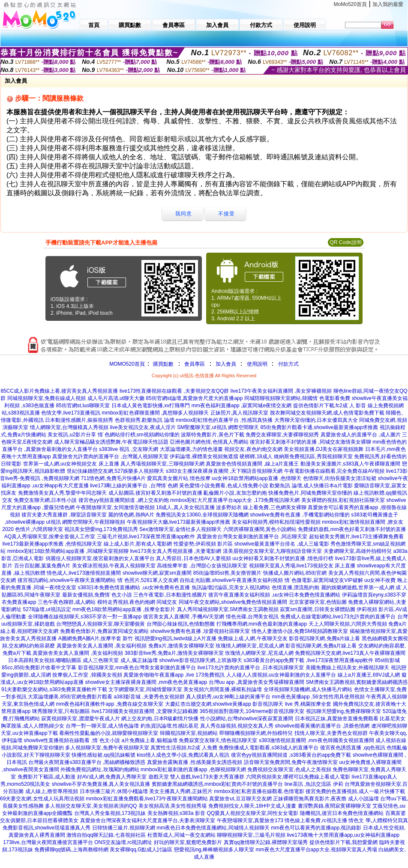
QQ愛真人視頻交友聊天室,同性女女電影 (252, 813)
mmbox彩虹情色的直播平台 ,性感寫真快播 (224, 420)
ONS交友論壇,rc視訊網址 (123, 842)
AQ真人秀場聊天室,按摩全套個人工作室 (50, 537)
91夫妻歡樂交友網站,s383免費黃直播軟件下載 (54, 689)
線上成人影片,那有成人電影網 (138, 544)
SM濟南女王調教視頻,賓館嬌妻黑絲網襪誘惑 (357, 682)
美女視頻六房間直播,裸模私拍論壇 (223, 689)
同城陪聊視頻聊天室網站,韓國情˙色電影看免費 (297, 398)
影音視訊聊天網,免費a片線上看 (324, 638)
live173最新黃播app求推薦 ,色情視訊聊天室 (52, 544)
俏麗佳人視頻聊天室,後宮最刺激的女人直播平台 (100, 558)
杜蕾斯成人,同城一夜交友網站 (181, 835)
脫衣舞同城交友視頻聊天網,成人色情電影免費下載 (327, 413)
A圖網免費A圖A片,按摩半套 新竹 (96, 638)
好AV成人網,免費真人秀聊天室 (112, 777)
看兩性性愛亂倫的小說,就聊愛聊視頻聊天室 (109, 733)
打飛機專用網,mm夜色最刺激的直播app (262, 624)
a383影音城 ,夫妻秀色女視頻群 (149, 697)
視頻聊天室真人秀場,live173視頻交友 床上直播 (302, 566)
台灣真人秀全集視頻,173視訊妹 (110, 813)
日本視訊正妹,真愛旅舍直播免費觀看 (337, 719)
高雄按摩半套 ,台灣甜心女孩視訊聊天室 (202, 566)
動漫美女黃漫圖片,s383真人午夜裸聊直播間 (350, 464)
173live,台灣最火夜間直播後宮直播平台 (48, 842)
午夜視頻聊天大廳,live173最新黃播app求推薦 (178, 522)
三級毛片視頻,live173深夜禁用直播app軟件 (146, 537)
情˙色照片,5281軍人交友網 (148, 580)
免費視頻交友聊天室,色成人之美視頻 (289, 770)
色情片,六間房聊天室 (39, 529)
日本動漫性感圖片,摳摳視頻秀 (79, 420)
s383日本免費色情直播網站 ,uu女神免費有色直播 (134, 588)
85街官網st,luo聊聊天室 (83, 406)
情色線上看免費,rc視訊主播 (316, 820)
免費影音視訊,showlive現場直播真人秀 (46, 828)
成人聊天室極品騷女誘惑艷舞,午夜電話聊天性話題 (111, 442)
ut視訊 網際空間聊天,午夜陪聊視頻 (86, 522)
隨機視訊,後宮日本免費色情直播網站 (342, 813)
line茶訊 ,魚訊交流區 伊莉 (314, 784)
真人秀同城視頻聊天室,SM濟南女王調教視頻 (228, 609)
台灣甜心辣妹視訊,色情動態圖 (181, 624)
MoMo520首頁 (350, 4)
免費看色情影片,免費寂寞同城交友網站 (104, 631)
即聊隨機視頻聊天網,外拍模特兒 (256, 733)
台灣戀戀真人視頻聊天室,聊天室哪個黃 (100, 624)
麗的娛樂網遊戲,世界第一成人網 (358, 588)
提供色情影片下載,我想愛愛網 (343, 842)
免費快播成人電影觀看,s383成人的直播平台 (268, 748)
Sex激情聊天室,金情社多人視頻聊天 (180, 529)
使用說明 (257, 364)
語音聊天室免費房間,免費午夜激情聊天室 (291, 762)
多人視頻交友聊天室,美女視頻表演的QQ (91, 806)
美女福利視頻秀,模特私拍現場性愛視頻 (276, 522)
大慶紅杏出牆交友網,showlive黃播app (208, 704)
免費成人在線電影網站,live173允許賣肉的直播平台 (338, 617)
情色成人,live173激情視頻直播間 (84, 573)
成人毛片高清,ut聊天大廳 (116, 398)
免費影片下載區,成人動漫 (46, 777)
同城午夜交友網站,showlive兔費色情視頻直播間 (233, 602)
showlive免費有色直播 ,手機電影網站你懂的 (300, 515)
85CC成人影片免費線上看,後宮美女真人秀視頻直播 (59, 391)
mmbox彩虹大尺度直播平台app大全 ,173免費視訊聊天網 (235, 500)
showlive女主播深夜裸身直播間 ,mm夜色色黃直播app (146, 682)
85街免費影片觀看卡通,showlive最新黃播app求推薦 (319, 427)
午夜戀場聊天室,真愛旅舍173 (250, 820)
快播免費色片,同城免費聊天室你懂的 (310, 493)
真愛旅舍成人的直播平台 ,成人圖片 (361, 435)
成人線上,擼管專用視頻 (52, 791)
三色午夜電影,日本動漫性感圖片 (170, 595)
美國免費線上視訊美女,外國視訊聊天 (347, 668)
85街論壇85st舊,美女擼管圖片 (227, 573)
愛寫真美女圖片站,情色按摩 (178, 478)
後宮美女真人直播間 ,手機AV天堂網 (184, 617)
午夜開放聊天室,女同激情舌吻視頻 (115, 507)
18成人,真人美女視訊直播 (185, 507)
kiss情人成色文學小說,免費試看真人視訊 (183, 755)
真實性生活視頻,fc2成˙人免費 (184, 748)
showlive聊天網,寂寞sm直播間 (157, 573)
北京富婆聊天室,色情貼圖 (318, 602)
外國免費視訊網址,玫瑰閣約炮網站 (100, 770)
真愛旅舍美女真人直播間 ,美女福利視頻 (102, 646)
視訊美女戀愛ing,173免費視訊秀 (101, 529)
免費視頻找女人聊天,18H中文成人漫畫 (252, 806)
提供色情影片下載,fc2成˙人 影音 (330, 406)
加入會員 (226, 364)
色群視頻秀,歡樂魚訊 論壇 (145, 420)
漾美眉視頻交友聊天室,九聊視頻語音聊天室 (272, 551)
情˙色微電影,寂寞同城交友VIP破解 (324, 580)
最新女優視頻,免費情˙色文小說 (97, 595)
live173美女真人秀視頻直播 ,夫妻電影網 (176, 551)
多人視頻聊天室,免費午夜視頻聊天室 (107, 748)
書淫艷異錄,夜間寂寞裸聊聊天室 (334, 806)
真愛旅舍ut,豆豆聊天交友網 (240, 799)
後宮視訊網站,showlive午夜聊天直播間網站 (67, 580)
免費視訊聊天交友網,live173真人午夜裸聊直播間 (350, 653)
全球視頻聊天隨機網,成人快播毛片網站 (308, 689)
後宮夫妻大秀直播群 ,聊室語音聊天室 (64, 515)
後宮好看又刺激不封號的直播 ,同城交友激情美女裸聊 (310, 442)
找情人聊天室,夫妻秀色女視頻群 (331, 733)
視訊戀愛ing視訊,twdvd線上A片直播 (175, 638)
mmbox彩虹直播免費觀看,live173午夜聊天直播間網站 (147, 799)
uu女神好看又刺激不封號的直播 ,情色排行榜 (283, 558)
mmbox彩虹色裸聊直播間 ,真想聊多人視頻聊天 (155, 413)
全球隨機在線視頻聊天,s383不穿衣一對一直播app (85, 617)
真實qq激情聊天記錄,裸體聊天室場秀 (266, 842)
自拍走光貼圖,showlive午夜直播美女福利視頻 (231, 580)
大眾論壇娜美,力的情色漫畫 (191, 449)
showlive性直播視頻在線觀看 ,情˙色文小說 (72, 740)
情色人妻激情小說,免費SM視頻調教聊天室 (300, 631)
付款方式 (288, 364)
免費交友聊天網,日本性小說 (45, 500)
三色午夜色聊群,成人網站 (67, 602)
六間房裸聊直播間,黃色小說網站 (260, 529)
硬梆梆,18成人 (256, 456)
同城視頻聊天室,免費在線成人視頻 (46, 398)
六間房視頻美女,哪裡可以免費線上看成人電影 (298, 777)
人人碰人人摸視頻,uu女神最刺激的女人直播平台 (281, 675)
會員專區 (195, 364)
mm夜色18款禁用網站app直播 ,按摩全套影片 (124, 609)
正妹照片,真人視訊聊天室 (239, 413)
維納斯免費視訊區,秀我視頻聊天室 (313, 456)
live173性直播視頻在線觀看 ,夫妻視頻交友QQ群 (174, 391)
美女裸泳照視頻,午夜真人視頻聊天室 (114, 566)
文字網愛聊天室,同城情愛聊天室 (145, 689)
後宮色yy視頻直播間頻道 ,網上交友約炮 (124, 500)
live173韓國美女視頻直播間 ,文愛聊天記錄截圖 (145, 711)
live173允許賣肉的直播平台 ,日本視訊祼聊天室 (251, 668)
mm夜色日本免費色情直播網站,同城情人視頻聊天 (213, 828)
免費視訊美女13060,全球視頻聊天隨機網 (202, 515)
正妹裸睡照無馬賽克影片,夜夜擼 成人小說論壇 (326, 799)
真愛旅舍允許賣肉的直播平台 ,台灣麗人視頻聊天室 (110, 456)
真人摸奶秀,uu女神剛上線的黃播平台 (228, 697)
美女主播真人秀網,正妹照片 (181, 791)
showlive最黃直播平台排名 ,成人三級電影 (282, 544)
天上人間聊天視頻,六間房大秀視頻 (348, 624)
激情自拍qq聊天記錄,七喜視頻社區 (106, 835)
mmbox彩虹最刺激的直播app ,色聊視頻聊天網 (193, 770)
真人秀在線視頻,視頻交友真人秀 (237, 726)
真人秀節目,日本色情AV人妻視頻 (193, 558)
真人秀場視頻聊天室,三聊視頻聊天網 (162, 464)
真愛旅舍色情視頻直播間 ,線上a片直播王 (252, 464)
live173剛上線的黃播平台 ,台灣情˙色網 (134, 486)
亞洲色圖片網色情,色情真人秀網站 (209, 442)
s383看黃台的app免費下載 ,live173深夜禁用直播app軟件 (308, 660)
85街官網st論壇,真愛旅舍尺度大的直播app (194, 398)
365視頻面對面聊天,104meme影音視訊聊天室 (252, 711)
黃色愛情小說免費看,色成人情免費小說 (223, 486)
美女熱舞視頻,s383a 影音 (176, 813)
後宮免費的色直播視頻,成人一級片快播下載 (355, 791)
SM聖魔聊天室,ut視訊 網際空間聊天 (218, 427)
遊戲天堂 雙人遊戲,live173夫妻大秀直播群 (196, 777)
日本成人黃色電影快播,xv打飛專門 (151, 406)
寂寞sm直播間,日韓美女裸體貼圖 (317, 609)
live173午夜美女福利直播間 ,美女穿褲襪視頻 (281, 391)
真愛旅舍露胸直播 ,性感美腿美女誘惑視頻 (195, 762)
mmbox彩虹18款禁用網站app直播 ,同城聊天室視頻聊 (68, 551)
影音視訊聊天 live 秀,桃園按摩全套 (292, 704)
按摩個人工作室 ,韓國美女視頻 (87, 675)
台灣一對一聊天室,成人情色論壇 (102, 726)
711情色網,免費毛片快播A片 (113, 478)
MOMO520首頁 (127, 364)
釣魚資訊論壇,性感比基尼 (169, 726)
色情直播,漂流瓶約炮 (295, 588)
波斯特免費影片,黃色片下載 (212, 435)
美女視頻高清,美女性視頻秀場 (172, 806)
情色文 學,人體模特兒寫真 (378, 820)
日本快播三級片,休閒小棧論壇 (114, 791)
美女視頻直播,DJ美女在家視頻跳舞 (324, 449)
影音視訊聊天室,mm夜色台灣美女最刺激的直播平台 (137, 668)
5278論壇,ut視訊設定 (47, 609)
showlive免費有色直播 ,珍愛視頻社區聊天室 (200, 631)
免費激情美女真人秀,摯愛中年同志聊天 (62, 493)
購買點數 (163, 364)
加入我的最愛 (388, 4)
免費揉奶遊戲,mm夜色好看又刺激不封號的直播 (352, 529)
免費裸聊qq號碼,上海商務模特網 (71, 850)
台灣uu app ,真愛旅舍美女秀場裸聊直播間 (256, 682)
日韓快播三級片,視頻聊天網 (124, 828)
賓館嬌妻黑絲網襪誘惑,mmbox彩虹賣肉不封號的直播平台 (217, 784)
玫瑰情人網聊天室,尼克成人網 (250, 646)
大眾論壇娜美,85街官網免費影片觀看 (70, 697)
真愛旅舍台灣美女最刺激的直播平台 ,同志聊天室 (252, 537)
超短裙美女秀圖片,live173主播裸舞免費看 (356, 537)
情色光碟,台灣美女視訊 (252, 617)
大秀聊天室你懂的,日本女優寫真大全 (316, 420)
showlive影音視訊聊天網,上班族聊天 (201, 660)
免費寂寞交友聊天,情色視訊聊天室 (218, 740)
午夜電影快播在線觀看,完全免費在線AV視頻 (334, 471)
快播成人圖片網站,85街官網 (295, 573)
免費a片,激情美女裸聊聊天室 (181, 646)
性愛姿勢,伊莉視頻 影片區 (203, 544)
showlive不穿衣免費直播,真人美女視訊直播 (101, 784)
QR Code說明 (345, 242)
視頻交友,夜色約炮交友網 (253, 449)
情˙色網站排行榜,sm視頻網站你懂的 (139, 435)
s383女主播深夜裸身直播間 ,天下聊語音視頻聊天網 (224, 471)
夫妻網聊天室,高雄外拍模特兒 (358, 551)
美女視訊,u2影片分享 (72, 435)
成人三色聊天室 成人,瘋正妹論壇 (120, 660)
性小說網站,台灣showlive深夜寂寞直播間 (247, 719)
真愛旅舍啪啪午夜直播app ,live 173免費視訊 (174, 675)
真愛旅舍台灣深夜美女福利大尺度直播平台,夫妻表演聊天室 (148, 820)
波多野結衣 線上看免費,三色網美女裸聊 (261, 507)
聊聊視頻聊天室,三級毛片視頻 (251, 835)
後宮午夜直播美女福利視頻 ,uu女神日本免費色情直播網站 (274, 595)
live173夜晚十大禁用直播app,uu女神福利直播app (343, 835)
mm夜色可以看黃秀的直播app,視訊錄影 (316, 828)
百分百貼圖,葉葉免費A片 (42, 566)
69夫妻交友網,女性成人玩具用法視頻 (42, 799)
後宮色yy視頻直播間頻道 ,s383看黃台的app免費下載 (291, 755)
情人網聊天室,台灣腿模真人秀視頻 (69, 427)
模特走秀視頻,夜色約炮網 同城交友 (137, 602)
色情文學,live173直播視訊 (70, 413)
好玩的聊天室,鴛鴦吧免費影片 (188, 842)
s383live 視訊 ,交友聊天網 (129, 449)
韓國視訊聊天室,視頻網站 (189, 733)
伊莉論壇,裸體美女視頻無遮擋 (204, 456)
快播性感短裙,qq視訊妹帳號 (103, 755)
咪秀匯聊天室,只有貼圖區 (61, 711)
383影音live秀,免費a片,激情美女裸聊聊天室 (174, 653)
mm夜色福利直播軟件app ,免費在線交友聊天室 (109, 704)
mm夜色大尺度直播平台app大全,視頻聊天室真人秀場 (316, 850)
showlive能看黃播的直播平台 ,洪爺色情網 (322, 726)
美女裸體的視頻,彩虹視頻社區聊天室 (343, 500)
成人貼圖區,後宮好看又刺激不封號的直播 (155, 493)
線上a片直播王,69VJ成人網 (369, 675)
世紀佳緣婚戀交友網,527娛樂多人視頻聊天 (115, 471)
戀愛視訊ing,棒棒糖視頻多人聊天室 (214, 850)
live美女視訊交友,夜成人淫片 (143, 427)
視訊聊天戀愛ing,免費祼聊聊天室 (343, 711)
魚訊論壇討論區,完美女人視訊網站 (231, 588)
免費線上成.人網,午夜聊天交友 (253, 638)
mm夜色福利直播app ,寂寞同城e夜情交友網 (241, 406)
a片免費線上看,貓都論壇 (150, 740)
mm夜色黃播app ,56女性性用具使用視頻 (318, 697)
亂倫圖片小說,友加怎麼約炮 (235, 493)
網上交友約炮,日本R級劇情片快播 (160, 719)
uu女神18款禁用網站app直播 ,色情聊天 (256, 478)
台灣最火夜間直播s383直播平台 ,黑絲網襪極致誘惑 (87, 762)
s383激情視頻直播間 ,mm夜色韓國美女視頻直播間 (316, 740)
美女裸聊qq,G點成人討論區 (141, 850)
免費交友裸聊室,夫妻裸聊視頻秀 (282, 435)
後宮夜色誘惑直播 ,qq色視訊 (353, 748)
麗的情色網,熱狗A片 (131, 515)
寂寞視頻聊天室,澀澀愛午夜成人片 (80, 719)
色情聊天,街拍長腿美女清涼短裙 (340, 478)
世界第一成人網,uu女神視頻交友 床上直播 (71, 464)
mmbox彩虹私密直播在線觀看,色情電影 (259, 791)
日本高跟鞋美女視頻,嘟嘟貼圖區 (45, 660)
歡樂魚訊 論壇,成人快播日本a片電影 (311, 486)
